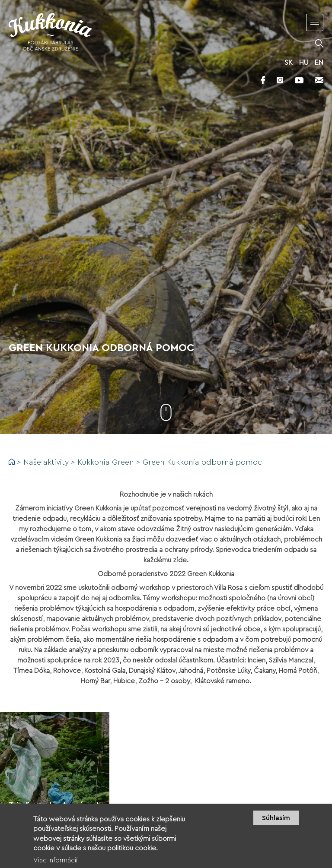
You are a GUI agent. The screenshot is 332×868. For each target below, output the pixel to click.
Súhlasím (276, 823)
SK (289, 62)
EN (319, 62)
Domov (12, 462)
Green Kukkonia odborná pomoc (202, 462)
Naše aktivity (46, 462)
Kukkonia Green (106, 462)
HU (304, 62)
